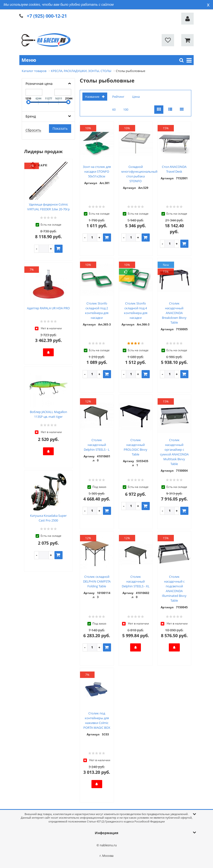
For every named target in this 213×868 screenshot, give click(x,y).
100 (126, 109)
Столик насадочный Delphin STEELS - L (97, 445)
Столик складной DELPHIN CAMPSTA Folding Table (97, 581)
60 (114, 109)
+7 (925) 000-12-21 (47, 16)
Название (95, 97)
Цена (136, 97)
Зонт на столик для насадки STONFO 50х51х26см (97, 171)
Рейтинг (118, 97)
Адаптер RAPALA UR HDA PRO (48, 308)
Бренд (31, 116)
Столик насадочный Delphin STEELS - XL (136, 581)
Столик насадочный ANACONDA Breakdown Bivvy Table (174, 313)
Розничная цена (39, 84)
